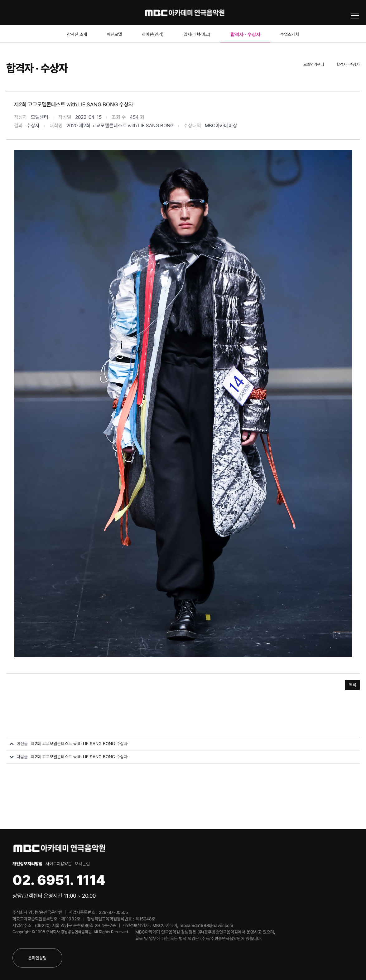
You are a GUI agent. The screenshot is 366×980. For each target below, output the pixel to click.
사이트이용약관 (59, 864)
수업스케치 (290, 34)
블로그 (7, 12)
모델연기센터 (314, 64)
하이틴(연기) (153, 34)
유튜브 (20, 12)
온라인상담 (37, 958)
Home (288, 65)
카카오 (46, 12)
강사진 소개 (77, 34)
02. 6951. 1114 (59, 880)
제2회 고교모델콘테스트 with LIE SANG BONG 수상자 (79, 744)
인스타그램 (33, 12)
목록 (353, 685)
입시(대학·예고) (197, 34)
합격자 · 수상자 (245, 34)
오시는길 (82, 864)
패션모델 (114, 34)
